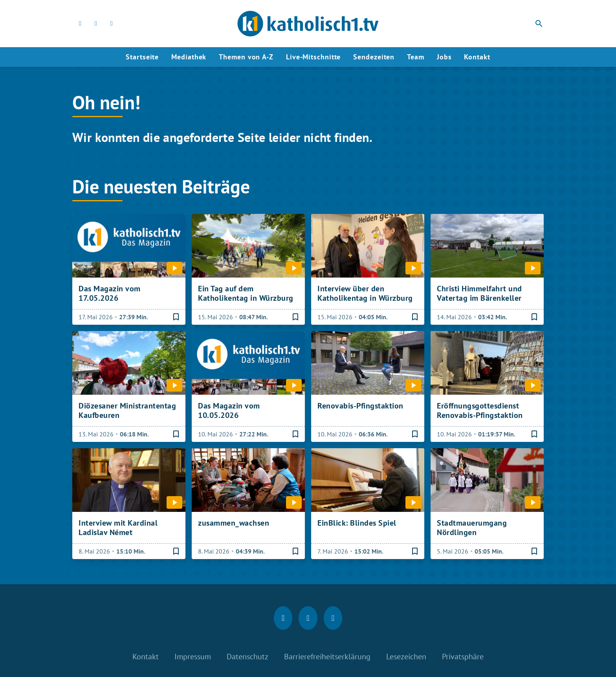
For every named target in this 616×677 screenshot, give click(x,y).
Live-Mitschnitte (313, 57)
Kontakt (477, 57)
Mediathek (189, 57)
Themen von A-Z (246, 57)
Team (416, 57)
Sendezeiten (374, 57)
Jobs (444, 57)
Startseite (142, 57)
